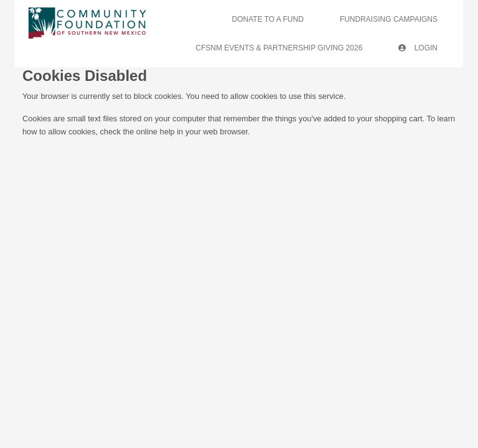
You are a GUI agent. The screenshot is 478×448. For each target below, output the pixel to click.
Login (418, 48)
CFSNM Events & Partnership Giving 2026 (279, 48)
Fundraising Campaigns (389, 19)
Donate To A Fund (268, 19)
